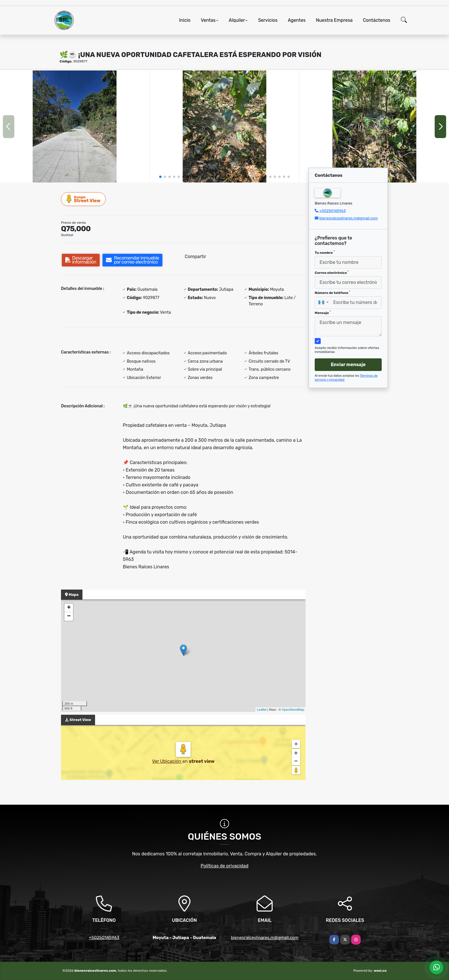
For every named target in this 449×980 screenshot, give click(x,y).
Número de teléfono (332, 292)
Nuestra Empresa (334, 20)
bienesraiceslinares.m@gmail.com (348, 218)
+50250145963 (332, 211)
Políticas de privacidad (225, 866)
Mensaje (323, 313)
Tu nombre (325, 252)
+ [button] (69, 608)
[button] (160, 177)
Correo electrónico (332, 272)
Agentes (297, 20)
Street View (84, 199)
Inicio (185, 20)
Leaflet (262, 710)
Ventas (208, 20)
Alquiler (237, 20)
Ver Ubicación (167, 761)
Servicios (268, 20)
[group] (75, 126)
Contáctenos (377, 20)
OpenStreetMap (293, 710)
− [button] (69, 616)
